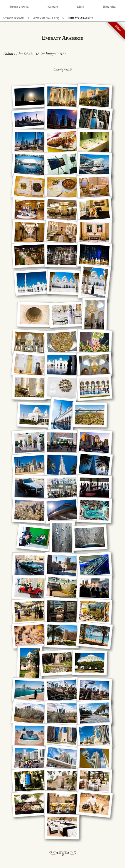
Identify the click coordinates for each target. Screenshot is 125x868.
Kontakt (53, 6)
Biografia (109, 6)
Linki (80, 6)
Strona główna (19, 6)
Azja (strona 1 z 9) (46, 18)
